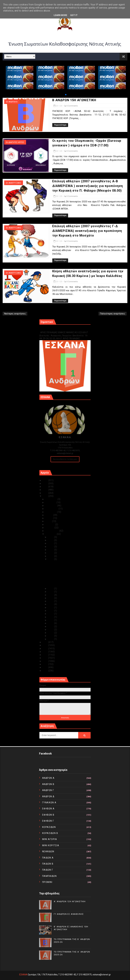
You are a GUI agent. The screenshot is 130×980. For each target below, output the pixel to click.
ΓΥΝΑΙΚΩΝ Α (49, 803)
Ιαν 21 (51, 592)
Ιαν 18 (51, 601)
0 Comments (72, 106)
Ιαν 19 (51, 598)
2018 (46, 645)
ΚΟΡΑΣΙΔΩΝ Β (50, 833)
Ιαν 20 (51, 595)
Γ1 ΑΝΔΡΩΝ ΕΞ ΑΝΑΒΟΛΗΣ (55, 329)
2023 (46, 487)
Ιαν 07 (51, 630)
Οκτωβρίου (51, 506)
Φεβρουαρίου (52, 531)
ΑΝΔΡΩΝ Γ (48, 790)
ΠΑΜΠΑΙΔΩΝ (49, 876)
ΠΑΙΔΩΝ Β (48, 864)
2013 (46, 661)
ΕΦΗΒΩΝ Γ (48, 821)
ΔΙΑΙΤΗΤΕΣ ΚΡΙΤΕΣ (16, 142)
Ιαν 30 (51, 540)
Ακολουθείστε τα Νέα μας (65, 459)
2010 (46, 671)
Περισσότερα (60, 125)
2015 (46, 655)
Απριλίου (50, 525)
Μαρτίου (50, 528)
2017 (46, 649)
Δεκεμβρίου (51, 499)
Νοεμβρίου (51, 502)
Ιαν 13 (51, 614)
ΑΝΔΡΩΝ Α (48, 778)
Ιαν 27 (51, 550)
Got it (74, 15)
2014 (46, 658)
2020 (46, 496)
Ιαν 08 (51, 626)
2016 (46, 652)
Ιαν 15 (51, 607)
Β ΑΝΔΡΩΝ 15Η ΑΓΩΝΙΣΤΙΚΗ (74, 100)
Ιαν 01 (51, 639)
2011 (46, 667)
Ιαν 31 (51, 537)
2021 (46, 493)
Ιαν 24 (51, 556)
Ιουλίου (49, 515)
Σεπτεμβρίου (52, 509)
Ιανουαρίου (51, 534)
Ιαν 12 (51, 617)
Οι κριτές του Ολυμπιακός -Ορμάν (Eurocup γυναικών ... (64, 567)
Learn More (60, 15)
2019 (46, 642)
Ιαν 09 (51, 623)
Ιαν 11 (51, 620)
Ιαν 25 (51, 553)
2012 (46, 664)
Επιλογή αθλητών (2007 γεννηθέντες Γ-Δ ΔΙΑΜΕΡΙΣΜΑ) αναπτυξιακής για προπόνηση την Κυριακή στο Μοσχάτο (87, 231)
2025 (46, 480)
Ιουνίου (49, 518)
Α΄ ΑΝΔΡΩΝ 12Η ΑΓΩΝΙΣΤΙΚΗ (70, 901)
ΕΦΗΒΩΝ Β (48, 815)
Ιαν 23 (51, 559)
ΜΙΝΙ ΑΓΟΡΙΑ (50, 839)
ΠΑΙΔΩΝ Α (48, 858)
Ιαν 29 (51, 543)
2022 (46, 490)
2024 (46, 483)
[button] (66, 95)
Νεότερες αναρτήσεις (15, 314)
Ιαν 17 (51, 604)
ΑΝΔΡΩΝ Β (13, 102)
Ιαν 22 (51, 589)
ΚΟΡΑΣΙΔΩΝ (49, 827)
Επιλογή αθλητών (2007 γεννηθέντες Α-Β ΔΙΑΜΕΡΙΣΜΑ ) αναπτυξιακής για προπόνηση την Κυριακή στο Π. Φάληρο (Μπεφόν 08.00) (88, 186)
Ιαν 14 (51, 611)
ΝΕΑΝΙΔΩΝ (48, 851)
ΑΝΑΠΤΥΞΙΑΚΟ (15, 183)
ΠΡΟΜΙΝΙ (47, 882)
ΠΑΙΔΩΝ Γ (48, 870)
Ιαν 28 (51, 547)
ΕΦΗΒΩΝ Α (48, 809)
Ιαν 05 (51, 633)
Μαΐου (49, 521)
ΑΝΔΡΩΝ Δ (48, 796)
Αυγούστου (51, 512)
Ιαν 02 (51, 636)
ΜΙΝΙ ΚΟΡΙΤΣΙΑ (51, 845)
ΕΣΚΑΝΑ (23, 975)
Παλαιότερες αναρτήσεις (113, 314)
